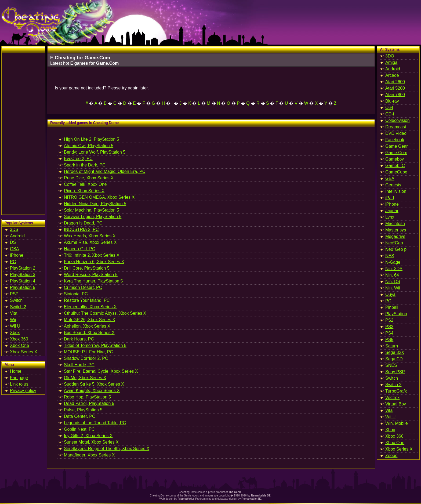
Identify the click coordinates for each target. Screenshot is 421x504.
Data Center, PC (80, 416)
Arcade (392, 75)
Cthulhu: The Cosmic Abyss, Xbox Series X (105, 313)
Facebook (395, 140)
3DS (14, 229)
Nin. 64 (392, 275)
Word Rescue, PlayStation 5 (91, 275)
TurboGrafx (396, 391)
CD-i (390, 114)
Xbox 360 (19, 339)
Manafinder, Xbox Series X (89, 455)
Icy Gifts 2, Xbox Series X (88, 436)
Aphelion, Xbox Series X (87, 326)
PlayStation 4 (23, 281)
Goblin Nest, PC (79, 429)
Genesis (393, 185)
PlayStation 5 (23, 287)
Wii (13, 320)
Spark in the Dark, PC (85, 165)
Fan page (19, 378)
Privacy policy (23, 391)
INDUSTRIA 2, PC (81, 229)
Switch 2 (18, 307)
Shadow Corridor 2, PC (86, 358)
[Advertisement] (23, 134)
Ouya (390, 294)
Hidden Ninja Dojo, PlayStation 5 (95, 204)
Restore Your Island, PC (87, 300)
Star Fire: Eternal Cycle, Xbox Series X (101, 371)
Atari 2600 (395, 82)
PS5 (389, 340)
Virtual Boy (396, 404)
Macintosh (395, 224)
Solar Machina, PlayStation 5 (91, 210)
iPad (390, 198)
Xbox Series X (23, 352)
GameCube (396, 172)
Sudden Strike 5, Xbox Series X (94, 384)
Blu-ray (392, 101)
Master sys (396, 230)
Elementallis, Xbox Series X (90, 307)
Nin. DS (393, 282)
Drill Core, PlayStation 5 (87, 268)
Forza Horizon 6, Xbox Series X (94, 262)
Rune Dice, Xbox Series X (89, 178)
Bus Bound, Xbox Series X (89, 333)
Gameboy (395, 159)
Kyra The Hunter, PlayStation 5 (93, 281)
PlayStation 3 (23, 275)
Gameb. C (395, 166)
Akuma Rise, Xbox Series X (90, 242)
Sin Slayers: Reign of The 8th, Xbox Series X (107, 449)
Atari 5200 (395, 88)
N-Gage (393, 262)
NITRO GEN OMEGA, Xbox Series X (99, 197)
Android (17, 236)
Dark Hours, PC (79, 339)
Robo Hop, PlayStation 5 (87, 397)
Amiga (391, 62)
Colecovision (398, 120)
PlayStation (396, 314)
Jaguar (392, 211)
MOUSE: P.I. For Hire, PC (88, 352)
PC (13, 262)
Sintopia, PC (76, 294)
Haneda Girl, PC (80, 249)
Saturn (392, 346)
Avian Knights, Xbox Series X (92, 391)
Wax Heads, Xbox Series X (90, 236)
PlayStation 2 (23, 268)
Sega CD (394, 359)
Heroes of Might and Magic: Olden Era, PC (105, 171)
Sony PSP (395, 372)
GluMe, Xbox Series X (85, 378)
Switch (16, 300)
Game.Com (396, 153)
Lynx (390, 217)
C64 (389, 108)
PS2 (389, 320)
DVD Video (396, 133)
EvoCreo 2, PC (78, 159)
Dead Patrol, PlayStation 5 (89, 403)
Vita (14, 313)
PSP (14, 294)
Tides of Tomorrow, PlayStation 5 (95, 345)
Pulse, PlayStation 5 (83, 410)
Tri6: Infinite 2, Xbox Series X (92, 255)
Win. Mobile (397, 423)
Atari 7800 (395, 95)
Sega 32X (395, 352)
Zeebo (391, 456)
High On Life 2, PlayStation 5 (91, 139)
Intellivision (396, 191)
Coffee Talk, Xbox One (85, 184)
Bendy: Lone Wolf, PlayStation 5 (95, 152)
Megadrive (395, 236)
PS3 (389, 327)
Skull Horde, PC (79, 365)
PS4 (389, 333)
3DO (390, 56)
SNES (391, 365)
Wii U (15, 326)
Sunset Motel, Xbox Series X (91, 442)
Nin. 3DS (394, 269)
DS (13, 242)
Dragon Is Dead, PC (83, 223)
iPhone (17, 255)
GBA (14, 249)
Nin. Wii (393, 288)
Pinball (392, 307)
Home (16, 371)
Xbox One (19, 345)
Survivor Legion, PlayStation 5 (93, 217)
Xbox (15, 333)
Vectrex (392, 398)
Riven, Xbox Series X (84, 191)
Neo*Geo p (396, 249)
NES (390, 256)
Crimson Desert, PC (83, 287)
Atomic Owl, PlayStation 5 (89, 146)
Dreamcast (396, 127)
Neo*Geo (394, 243)
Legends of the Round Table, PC (95, 423)
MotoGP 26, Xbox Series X (90, 320)
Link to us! (20, 384)
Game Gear (397, 146)
